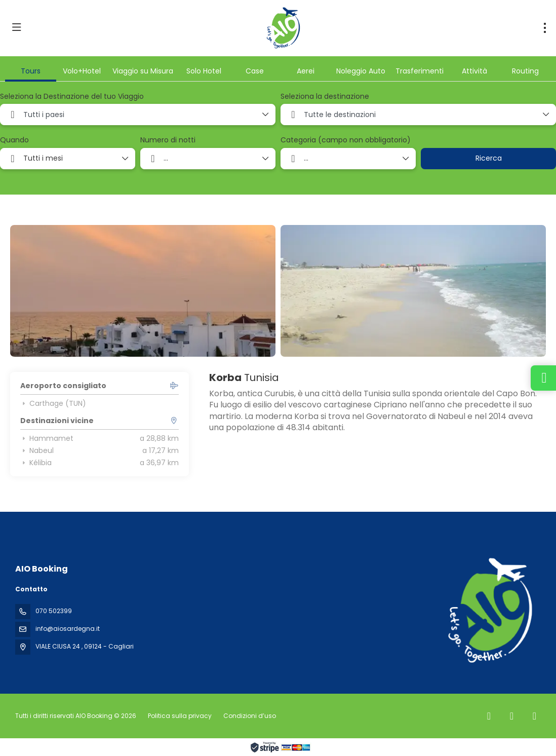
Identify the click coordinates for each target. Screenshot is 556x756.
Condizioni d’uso (249, 716)
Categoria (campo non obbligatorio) (346, 140)
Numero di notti (168, 140)
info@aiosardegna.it (68, 629)
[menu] (545, 28)
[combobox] (138, 115)
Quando (14, 140)
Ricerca (489, 158)
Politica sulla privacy (180, 716)
